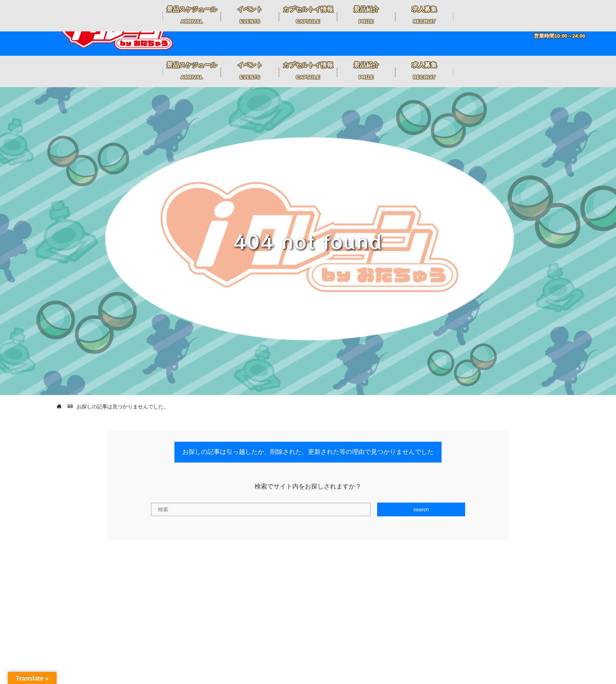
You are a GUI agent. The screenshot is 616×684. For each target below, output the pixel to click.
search (421, 509)
